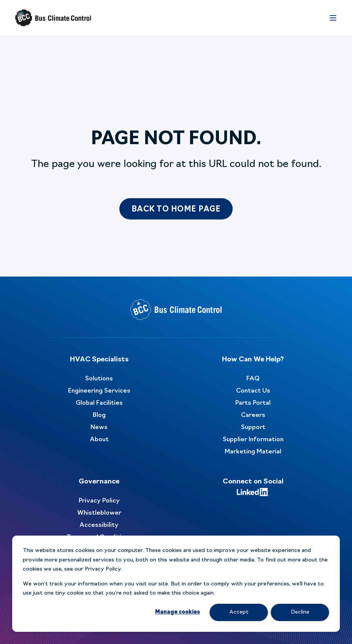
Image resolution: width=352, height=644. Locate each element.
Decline (300, 612)
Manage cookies (178, 612)
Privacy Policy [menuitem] (99, 501)
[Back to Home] (53, 18)
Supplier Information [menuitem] (253, 440)
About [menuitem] (99, 440)
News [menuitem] (99, 428)
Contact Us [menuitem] (253, 391)
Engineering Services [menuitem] (99, 391)
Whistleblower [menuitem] (99, 513)
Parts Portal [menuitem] (253, 403)
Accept (239, 612)
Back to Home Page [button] (176, 210)
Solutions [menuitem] (99, 379)
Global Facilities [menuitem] (99, 403)
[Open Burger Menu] (333, 18)
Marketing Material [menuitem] (253, 452)
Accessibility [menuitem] (99, 525)
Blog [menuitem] (99, 415)
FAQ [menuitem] (253, 379)
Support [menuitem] (253, 428)
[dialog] (176, 584)
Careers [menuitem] (253, 415)
